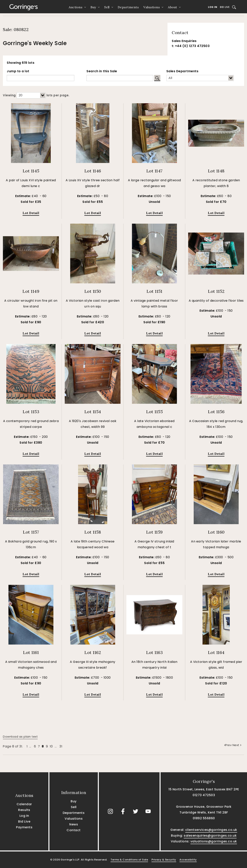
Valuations (152, 7)
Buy (93, 7)
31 (61, 746)
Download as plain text (20, 737)
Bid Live (225, 7)
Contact (74, 830)
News (74, 824)
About (173, 7)
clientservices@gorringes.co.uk (211, 830)
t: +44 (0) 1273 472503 (191, 46)
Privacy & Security (164, 860)
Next (237, 745)
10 (51, 746)
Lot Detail (31, 213)
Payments (24, 827)
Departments (128, 7)
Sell (107, 7)
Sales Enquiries (184, 41)
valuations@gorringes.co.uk (214, 841)
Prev (228, 745)
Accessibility (188, 860)
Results (24, 810)
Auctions (76, 7)
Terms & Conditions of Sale (129, 860)
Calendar (24, 804)
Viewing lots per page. (36, 95)
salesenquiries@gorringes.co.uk (210, 836)
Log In (213, 7)
